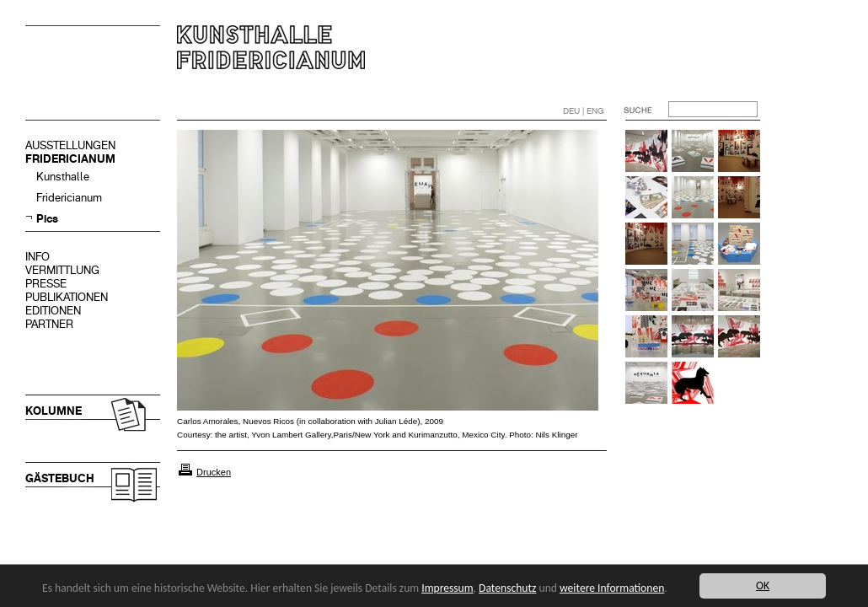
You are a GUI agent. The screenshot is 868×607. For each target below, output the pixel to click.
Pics (47, 219)
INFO (38, 257)
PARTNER (49, 324)
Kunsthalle (63, 177)
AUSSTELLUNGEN (70, 145)
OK (763, 586)
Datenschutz (507, 588)
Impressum (447, 588)
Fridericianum (69, 198)
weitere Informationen (612, 588)
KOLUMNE (54, 411)
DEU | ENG (584, 111)
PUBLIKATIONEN (67, 297)
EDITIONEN (53, 311)
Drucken (214, 472)
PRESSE (46, 284)
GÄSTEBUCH (60, 478)
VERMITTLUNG (62, 270)
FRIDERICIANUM (70, 159)
